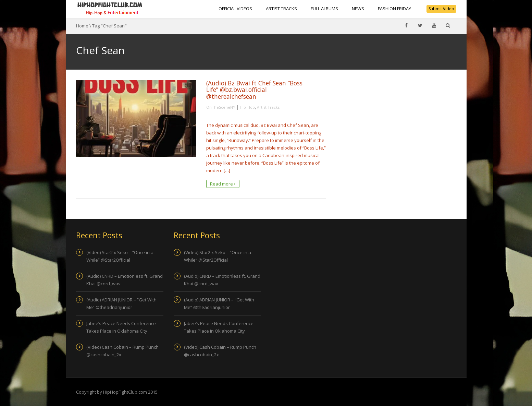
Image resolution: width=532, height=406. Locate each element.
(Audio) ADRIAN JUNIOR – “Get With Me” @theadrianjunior (121, 303)
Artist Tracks (281, 9)
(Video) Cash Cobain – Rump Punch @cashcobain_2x (122, 351)
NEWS (358, 9)
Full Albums (324, 9)
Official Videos (235, 9)
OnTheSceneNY (221, 107)
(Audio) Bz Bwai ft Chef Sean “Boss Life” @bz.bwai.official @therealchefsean (254, 90)
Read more (223, 184)
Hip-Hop (247, 107)
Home (82, 26)
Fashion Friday (394, 9)
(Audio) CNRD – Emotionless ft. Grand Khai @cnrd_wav (125, 280)
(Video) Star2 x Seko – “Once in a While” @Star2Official (120, 256)
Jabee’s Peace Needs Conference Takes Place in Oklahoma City (121, 327)
